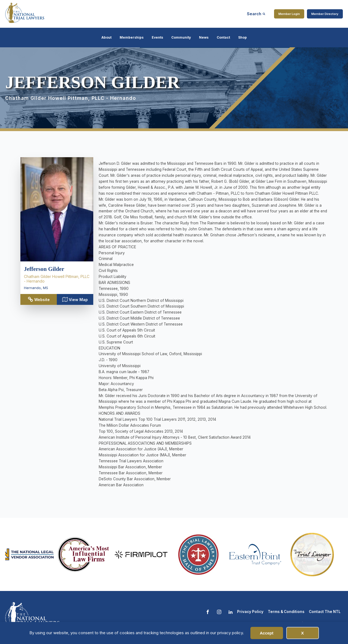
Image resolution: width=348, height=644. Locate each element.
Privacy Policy (250, 612)
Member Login (289, 14)
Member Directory (325, 14)
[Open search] (256, 14)
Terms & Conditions (286, 612)
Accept (266, 633)
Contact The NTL (325, 612)
